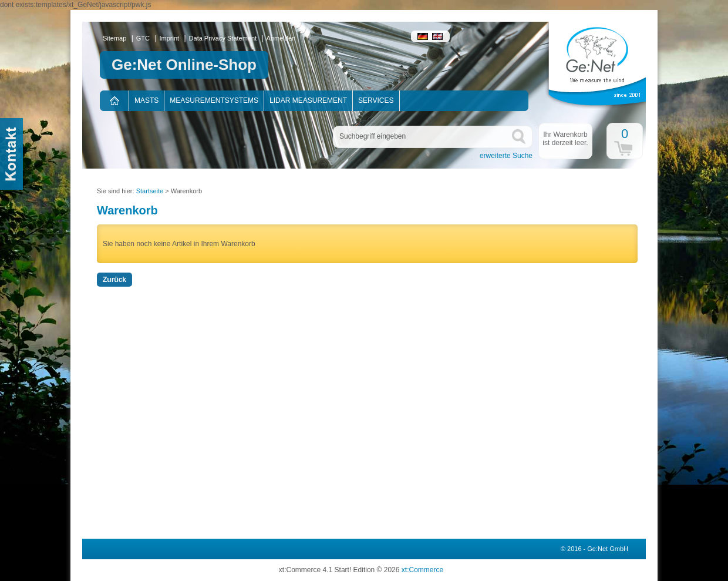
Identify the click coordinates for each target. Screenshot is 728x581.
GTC (143, 38)
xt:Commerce (422, 570)
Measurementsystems (214, 100)
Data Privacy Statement (223, 38)
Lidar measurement (308, 100)
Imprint (170, 38)
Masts (146, 100)
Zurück (114, 280)
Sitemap (114, 38)
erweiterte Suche (506, 156)
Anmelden (281, 38)
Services (376, 100)
